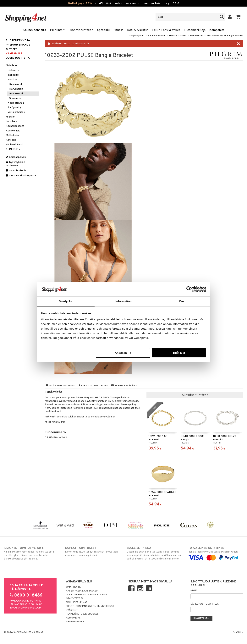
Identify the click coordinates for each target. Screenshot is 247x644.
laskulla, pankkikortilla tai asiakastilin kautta (216, 553)
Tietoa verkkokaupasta (21, 176)
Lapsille (12, 121)
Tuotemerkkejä (195, 30)
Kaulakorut (16, 84)
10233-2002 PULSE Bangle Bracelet (225, 36)
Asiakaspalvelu (16, 157)
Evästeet (72, 610)
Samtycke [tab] (66, 301)
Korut (184, 36)
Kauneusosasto (15, 126)
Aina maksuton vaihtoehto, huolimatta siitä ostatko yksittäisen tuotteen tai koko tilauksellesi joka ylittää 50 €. (31, 553)
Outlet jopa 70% (80, 3)
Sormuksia (15, 98)
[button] (238, 17)
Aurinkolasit (13, 131)
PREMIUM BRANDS (18, 45)
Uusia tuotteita (18, 58)
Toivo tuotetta (16, 171)
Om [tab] (181, 301)
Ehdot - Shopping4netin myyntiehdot (90, 606)
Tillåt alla (179, 353)
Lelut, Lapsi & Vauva (166, 30)
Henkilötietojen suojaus (82, 614)
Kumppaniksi (74, 618)
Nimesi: (195, 591)
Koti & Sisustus (138, 30)
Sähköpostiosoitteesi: (205, 604)
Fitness (118, 30)
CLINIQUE (13, 149)
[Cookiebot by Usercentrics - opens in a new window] (189, 289)
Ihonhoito (14, 75)
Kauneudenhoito (34, 30)
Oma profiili (74, 587)
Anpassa (123, 353)
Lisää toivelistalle (60, 386)
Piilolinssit (57, 30)
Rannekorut (197, 36)
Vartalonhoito (17, 112)
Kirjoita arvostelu (93, 386)
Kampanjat (217, 30)
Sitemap (38, 633)
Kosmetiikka (16, 103)
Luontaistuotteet (81, 30)
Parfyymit (15, 108)
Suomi (238, 633)
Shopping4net (137, 36)
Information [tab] (123, 301)
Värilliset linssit (15, 145)
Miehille (11, 117)
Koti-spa (11, 140)
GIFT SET (12, 49)
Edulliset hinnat (77, 603)
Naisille (173, 36)
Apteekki (103, 30)
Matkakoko (12, 135)
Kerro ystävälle (124, 386)
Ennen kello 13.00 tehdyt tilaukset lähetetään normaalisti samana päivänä (93, 552)
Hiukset (13, 70)
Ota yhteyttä (75, 599)
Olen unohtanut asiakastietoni (87, 595)
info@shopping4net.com (25, 608)
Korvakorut (16, 89)
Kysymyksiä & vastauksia (16, 164)
